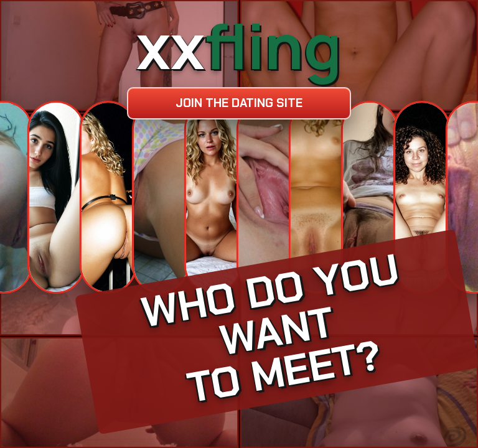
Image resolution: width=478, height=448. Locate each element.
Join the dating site (239, 103)
